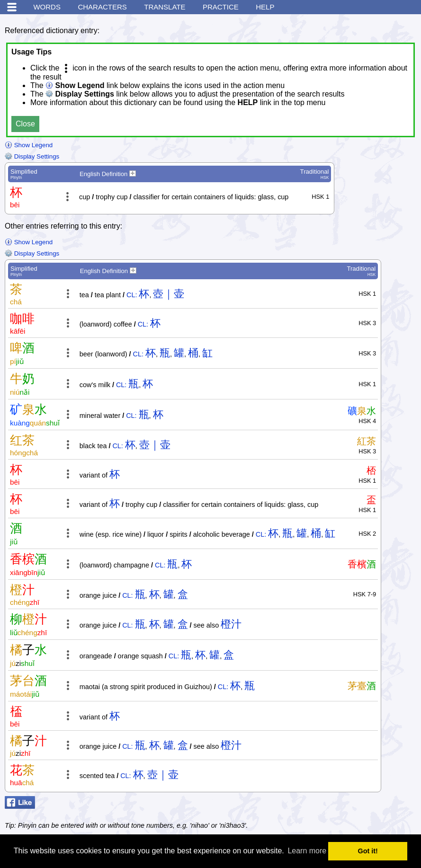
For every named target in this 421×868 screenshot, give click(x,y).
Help (265, 7)
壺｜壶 (169, 294)
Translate (165, 7)
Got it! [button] (368, 851)
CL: (132, 295)
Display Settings (32, 156)
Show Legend (29, 145)
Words (47, 7)
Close (25, 124)
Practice (221, 7)
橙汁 (231, 624)
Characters (102, 7)
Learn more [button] (307, 851)
